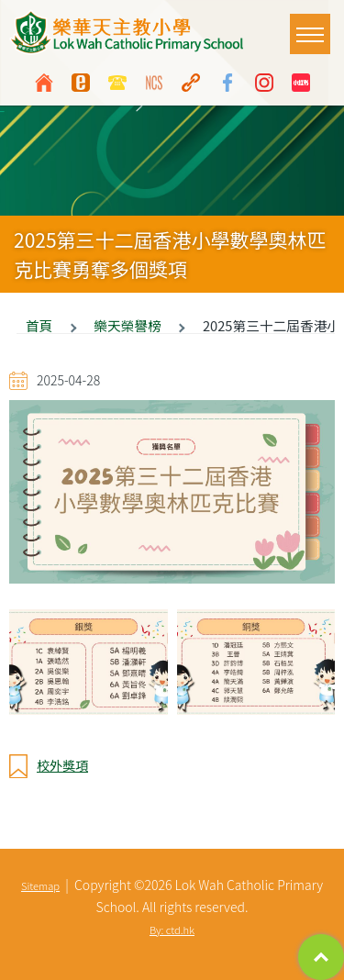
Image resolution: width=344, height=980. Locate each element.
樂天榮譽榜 (127, 325)
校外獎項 (62, 765)
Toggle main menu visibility (313, 25)
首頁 (39, 325)
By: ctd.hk (172, 930)
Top (321, 957)
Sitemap (40, 885)
